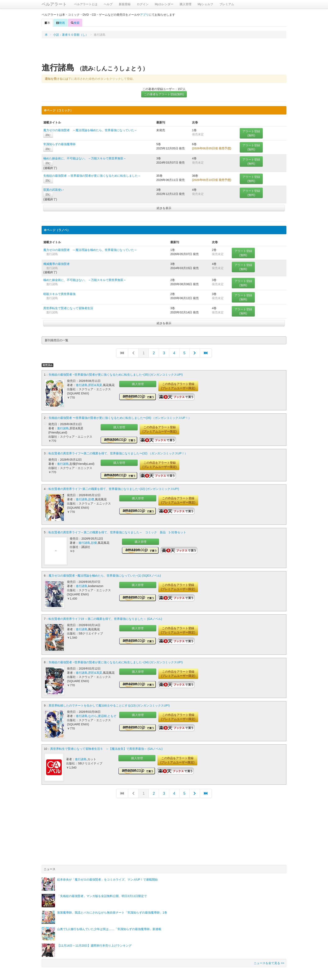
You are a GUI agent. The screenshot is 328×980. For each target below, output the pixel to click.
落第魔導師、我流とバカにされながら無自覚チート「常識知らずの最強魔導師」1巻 (112, 909)
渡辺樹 (102, 713)
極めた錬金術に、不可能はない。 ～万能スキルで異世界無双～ (85, 158)
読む (48, 135)
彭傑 (91, 499)
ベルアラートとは (86, 4)
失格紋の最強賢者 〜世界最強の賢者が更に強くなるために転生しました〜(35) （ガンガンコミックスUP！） (120, 417)
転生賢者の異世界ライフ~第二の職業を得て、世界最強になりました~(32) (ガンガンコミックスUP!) (114, 488)
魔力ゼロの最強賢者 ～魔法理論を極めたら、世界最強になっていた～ (90, 130)
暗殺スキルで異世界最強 (59, 294)
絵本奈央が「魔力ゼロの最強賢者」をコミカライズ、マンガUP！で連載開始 (107, 876)
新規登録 (125, 4)
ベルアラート (54, 4)
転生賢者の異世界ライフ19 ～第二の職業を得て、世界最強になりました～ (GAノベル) (105, 617)
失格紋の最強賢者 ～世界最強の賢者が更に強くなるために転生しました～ (92, 176)
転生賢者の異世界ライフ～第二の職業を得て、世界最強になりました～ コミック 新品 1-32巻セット (117, 531)
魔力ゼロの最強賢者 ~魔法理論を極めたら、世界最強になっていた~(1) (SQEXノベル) (105, 574)
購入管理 (186, 4)
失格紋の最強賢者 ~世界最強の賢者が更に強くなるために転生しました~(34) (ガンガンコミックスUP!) (116, 660)
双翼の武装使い (54, 190)
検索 (75, 23)
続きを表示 (164, 208)
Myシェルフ (206, 4)
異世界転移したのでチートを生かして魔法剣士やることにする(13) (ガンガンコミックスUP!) (109, 703)
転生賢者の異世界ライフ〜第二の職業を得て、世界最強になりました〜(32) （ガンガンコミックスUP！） (118, 453)
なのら (93, 713)
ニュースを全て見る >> (269, 959)
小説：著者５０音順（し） (71, 35)
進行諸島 (82, 385)
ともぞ (112, 713)
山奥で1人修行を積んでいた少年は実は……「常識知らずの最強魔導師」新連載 (109, 925)
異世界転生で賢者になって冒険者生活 (68, 308)
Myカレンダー (164, 4)
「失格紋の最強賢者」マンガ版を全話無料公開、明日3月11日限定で (102, 892)
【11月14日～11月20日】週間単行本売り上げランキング (94, 942)
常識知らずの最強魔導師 (59, 144)
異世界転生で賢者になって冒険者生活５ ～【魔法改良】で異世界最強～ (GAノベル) (106, 745)
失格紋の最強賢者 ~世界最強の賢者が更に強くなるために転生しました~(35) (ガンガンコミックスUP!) (116, 375)
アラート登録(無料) (251, 133)
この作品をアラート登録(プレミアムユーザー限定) (178, 386)
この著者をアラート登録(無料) (164, 94)
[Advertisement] (164, 52)
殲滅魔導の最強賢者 (56, 264)
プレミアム (227, 4)
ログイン (143, 4)
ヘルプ (108, 4)
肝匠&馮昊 (95, 385)
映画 (60, 23)
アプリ (144, 15)
